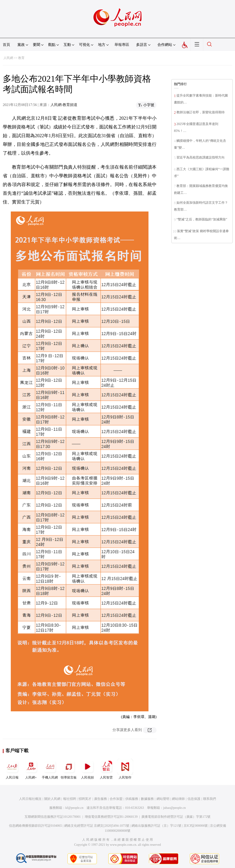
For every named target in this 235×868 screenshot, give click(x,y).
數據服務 (147, 799)
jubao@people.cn (174, 808)
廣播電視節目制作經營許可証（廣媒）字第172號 (176, 817)
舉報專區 (122, 45)
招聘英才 (85, 799)
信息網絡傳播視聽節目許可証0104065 (35, 826)
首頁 (6, 45)
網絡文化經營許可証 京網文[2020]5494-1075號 (97, 826)
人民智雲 (106, 769)
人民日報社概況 (30, 799)
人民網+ (31, 769)
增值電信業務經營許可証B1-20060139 (111, 817)
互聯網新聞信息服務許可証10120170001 (53, 817)
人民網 (8, 58)
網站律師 (178, 799)
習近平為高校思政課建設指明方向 (201, 157)
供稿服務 (132, 799)
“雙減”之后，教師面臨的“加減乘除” (202, 219)
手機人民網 (50, 769)
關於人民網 (52, 799)
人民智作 (125, 769)
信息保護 (194, 799)
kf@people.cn (74, 808)
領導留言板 (69, 769)
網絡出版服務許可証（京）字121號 (156, 826)
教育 (21, 58)
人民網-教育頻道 (64, 105)
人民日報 (12, 769)
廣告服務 (101, 799)
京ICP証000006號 (196, 826)
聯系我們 (210, 799)
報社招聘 (70, 799)
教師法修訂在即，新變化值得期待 (201, 112)
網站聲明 (163, 799)
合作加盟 (116, 799)
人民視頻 (87, 769)
